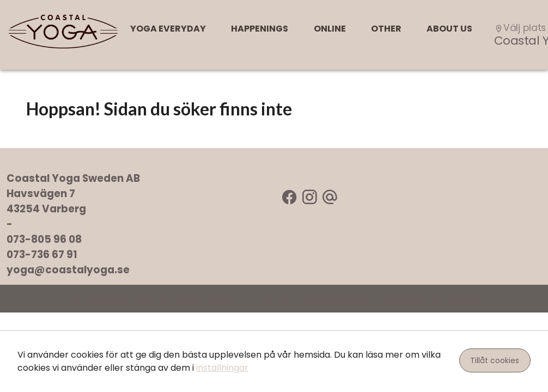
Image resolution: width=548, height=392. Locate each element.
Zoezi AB (351, 299)
